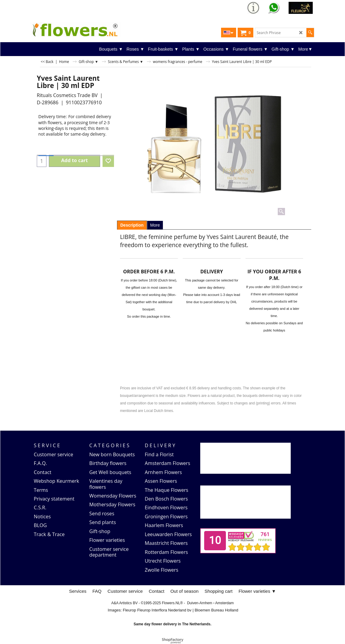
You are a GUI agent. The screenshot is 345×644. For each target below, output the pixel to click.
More (155, 225)
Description (132, 225)
